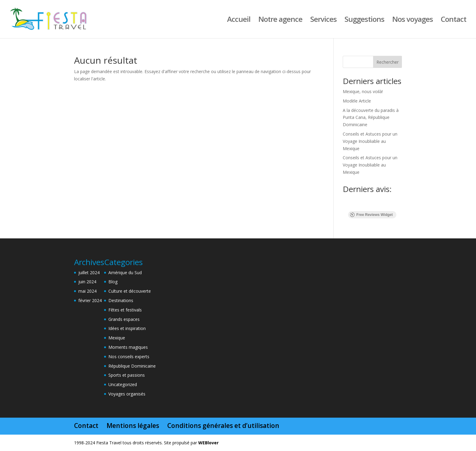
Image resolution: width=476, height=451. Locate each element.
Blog (113, 282)
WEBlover (208, 443)
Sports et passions (127, 375)
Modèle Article (357, 101)
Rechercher (388, 62)
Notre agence (280, 20)
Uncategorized (123, 384)
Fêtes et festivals (125, 310)
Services (323, 20)
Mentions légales (133, 426)
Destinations (121, 300)
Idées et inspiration (127, 328)
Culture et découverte (130, 291)
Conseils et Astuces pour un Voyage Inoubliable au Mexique (370, 141)
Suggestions (364, 20)
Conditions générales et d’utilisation (223, 426)
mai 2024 (87, 291)
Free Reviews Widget (371, 215)
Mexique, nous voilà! (363, 91)
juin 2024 (87, 282)
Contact (454, 20)
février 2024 (90, 300)
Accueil (239, 20)
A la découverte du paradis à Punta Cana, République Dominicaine (371, 118)
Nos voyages (413, 20)
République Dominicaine (132, 366)
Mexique (117, 338)
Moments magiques (128, 347)
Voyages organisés (127, 394)
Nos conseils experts (129, 357)
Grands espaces (124, 319)
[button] (343, 205)
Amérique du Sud (125, 273)
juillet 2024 (89, 273)
